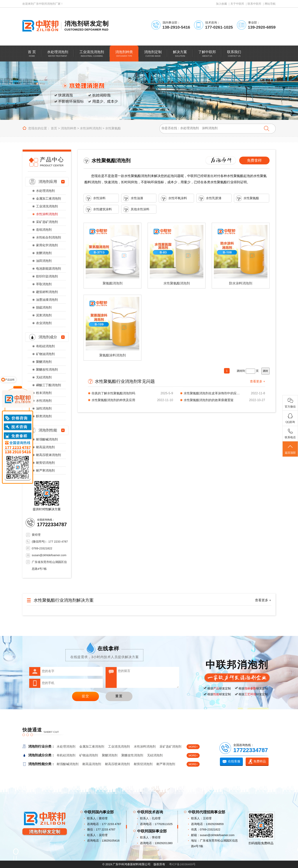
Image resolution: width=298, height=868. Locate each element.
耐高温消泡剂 (45, 447)
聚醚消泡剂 (44, 362)
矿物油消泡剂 (45, 354)
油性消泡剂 (44, 408)
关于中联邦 (237, 4)
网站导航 (270, 4)
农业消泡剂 (44, 323)
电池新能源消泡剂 (48, 269)
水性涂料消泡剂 (91, 128)
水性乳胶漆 (210, 198)
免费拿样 (254, 160)
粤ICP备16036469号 (182, 864)
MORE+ (193, 747)
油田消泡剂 (44, 261)
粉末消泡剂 (44, 393)
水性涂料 (96, 198)
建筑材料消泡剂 (47, 292)
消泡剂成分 (48, 337)
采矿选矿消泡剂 (47, 222)
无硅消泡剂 (44, 377)
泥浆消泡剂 (44, 315)
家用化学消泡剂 (47, 245)
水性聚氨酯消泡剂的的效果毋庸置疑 (209, 400)
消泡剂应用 (48, 182)
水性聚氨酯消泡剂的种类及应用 (113, 400)
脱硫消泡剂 (44, 307)
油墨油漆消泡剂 (47, 300)
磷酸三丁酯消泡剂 (48, 385)
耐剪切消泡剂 (45, 463)
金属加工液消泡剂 (48, 199)
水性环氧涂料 (174, 198)
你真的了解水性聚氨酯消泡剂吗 (113, 393)
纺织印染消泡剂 (47, 276)
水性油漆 (133, 198)
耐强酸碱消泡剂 (47, 439)
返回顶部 (290, 449)
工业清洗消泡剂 (47, 206)
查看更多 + (257, 381)
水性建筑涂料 (99, 209)
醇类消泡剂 (44, 416)
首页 (54, 128)
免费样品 (260, 761)
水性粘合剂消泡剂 (48, 237)
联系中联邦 (254, 4)
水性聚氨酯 (113, 128)
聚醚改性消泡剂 (47, 370)
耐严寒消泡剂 (45, 470)
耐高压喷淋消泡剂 (48, 455)
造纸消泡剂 (44, 230)
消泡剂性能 (48, 430)
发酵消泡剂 (44, 253)
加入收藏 (221, 4)
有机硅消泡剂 (45, 346)
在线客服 (234, 761)
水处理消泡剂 (45, 191)
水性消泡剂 (44, 401)
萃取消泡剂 (44, 284)
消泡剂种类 (69, 128)
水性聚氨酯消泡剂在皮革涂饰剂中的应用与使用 (213, 393)
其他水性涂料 (136, 209)
